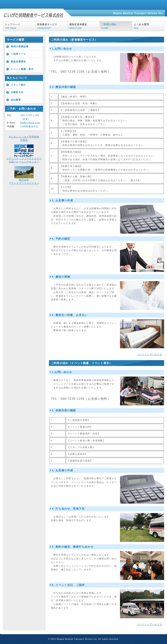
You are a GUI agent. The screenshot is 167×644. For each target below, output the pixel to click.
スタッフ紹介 (18, 85)
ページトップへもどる (150, 354)
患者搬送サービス (47, 26)
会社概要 (16, 100)
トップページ (12, 26)
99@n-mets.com (30, 123)
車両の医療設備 (20, 47)
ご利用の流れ (109, 26)
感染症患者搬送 (78, 26)
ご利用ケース (18, 54)
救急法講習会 (18, 62)
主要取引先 (17, 92)
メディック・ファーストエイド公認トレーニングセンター (24, 159)
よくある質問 (141, 26)
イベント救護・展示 (22, 69)
